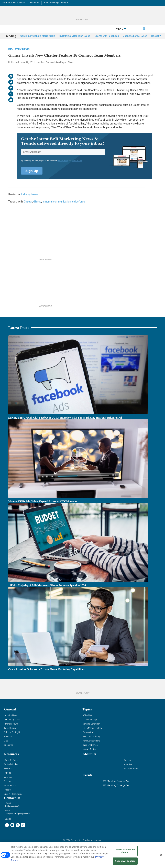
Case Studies (10, 736)
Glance (37, 209)
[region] (82, 855)
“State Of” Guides (12, 768)
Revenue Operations (91, 748)
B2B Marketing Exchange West (116, 789)
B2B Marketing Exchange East (116, 793)
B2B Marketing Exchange (56, 3)
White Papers (10, 793)
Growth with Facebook (107, 43)
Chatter (28, 209)
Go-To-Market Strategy (92, 736)
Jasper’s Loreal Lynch (135, 43)
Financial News (11, 731)
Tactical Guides (11, 772)
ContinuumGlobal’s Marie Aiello (38, 43)
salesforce (79, 209)
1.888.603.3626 (12, 813)
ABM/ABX (87, 723)
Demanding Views (12, 727)
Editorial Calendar (131, 776)
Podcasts (8, 744)
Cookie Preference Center (125, 851)
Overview (128, 768)
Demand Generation (91, 731)
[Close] (161, 855)
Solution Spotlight (12, 740)
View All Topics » (90, 757)
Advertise (34, 3)
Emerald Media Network (14, 3)
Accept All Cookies (125, 861)
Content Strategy (90, 727)
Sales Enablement (90, 753)
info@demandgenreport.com (18, 821)
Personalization (89, 740)
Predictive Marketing (92, 744)
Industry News (19, 57)
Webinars (8, 785)
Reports (8, 780)
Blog (6, 748)
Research (8, 776)
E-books (8, 789)
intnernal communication (57, 209)
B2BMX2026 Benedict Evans (75, 43)
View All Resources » (13, 802)
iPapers (7, 797)
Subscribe (9, 753)
